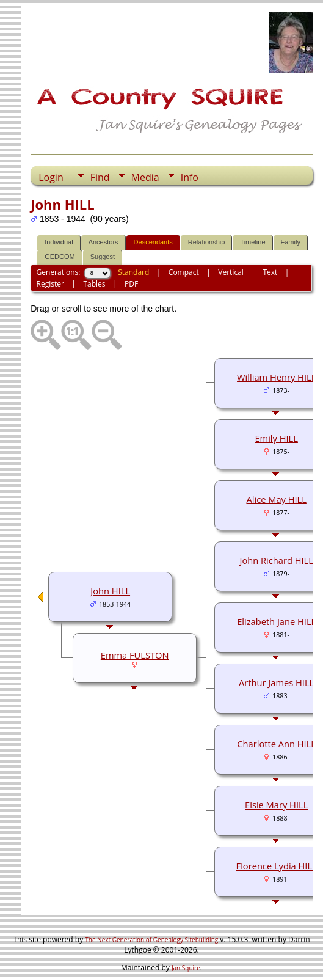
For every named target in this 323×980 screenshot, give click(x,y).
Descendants (153, 242)
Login (51, 177)
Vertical (231, 272)
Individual (59, 242)
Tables (94, 284)
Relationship (207, 242)
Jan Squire (186, 968)
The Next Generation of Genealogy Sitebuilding (151, 940)
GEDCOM (60, 257)
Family (291, 242)
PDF (131, 284)
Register (50, 284)
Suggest (103, 257)
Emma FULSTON (135, 655)
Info (190, 177)
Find (100, 177)
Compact (184, 272)
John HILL (110, 591)
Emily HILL (276, 438)
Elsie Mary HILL (276, 805)
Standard (133, 272)
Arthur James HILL (276, 682)
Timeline (252, 242)
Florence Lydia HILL (277, 866)
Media (145, 177)
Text (270, 272)
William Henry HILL (276, 377)
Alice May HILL (276, 499)
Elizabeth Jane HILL (276, 621)
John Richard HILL (276, 560)
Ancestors (103, 242)
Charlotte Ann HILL (276, 744)
